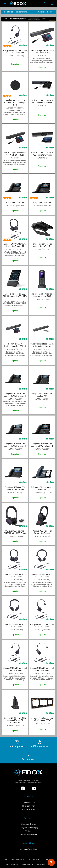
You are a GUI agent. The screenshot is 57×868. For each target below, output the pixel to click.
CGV (28, 859)
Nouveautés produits (29, 849)
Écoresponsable (27, 864)
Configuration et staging (29, 828)
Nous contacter (29, 806)
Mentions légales (12, 864)
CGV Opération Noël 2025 (14, 859)
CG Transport (38, 859)
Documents (41, 864)
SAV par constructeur (29, 835)
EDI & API (29, 831)
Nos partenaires (29, 809)
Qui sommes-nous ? (29, 802)
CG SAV (49, 859)
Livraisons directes (29, 824)
